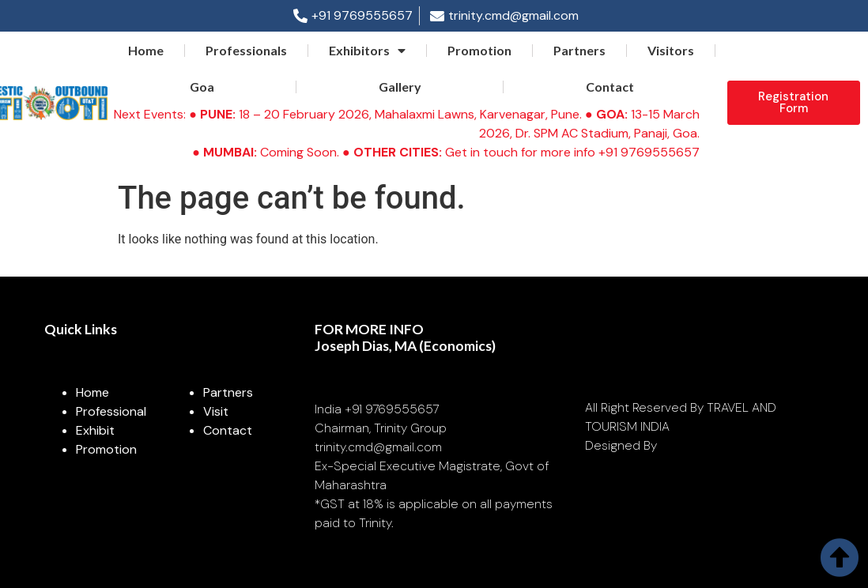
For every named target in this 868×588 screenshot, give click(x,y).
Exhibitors (367, 51)
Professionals (246, 50)
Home (146, 50)
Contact (610, 87)
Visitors (671, 50)
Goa (202, 87)
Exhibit (95, 430)
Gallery (400, 87)
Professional (111, 411)
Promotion (479, 50)
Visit (216, 411)
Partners (579, 50)
